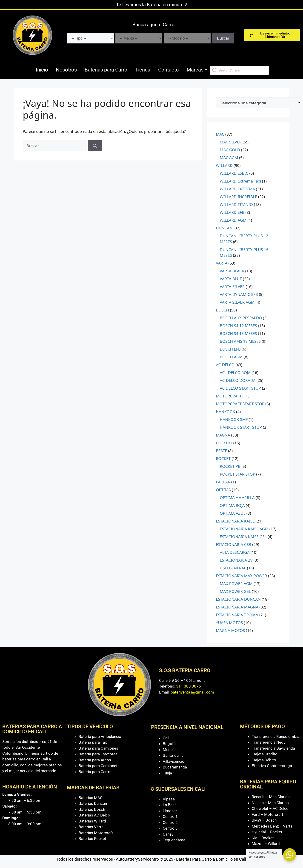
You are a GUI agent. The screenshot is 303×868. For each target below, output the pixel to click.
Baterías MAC (91, 798)
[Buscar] (95, 146)
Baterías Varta (91, 827)
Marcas (196, 70)
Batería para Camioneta (99, 766)
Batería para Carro (94, 772)
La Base (170, 805)
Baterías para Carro (106, 70)
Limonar (170, 811)
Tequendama (174, 840)
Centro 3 (170, 828)
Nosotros (66, 70)
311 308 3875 (189, 686)
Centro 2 (170, 822)
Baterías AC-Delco (94, 815)
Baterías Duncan (93, 803)
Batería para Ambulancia (100, 737)
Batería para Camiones (98, 748)
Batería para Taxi (93, 742)
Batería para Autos (95, 760)
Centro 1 (170, 817)
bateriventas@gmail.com (192, 692)
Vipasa (169, 799)
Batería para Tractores (98, 754)
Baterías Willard (92, 821)
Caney (168, 834)
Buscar (223, 38)
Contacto (169, 70)
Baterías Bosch (92, 809)
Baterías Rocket (92, 839)
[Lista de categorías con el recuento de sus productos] (258, 103)
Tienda (143, 70)
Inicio (42, 70)
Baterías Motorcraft (96, 833)
